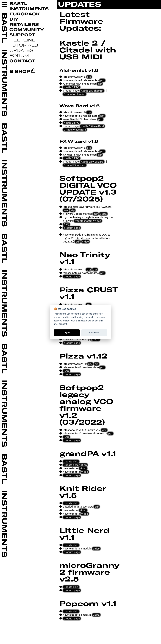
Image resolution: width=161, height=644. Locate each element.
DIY (14, 19)
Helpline (22, 40)
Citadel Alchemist (75, 94)
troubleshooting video (88, 221)
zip (89, 76)
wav (66, 210)
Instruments (29, 9)
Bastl (18, 3)
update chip (71, 461)
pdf (102, 80)
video (103, 214)
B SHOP (20, 71)
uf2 (89, 269)
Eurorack (25, 14)
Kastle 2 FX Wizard (92, 161)
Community (27, 29)
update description (75, 465)
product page (72, 228)
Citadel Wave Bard (75, 129)
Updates (21, 50)
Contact (22, 61)
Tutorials (24, 45)
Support (22, 35)
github (95, 339)
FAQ (66, 224)
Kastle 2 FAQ (72, 87)
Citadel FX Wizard (75, 165)
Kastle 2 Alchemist (92, 90)
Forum (19, 55)
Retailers (24, 24)
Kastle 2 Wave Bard (92, 126)
